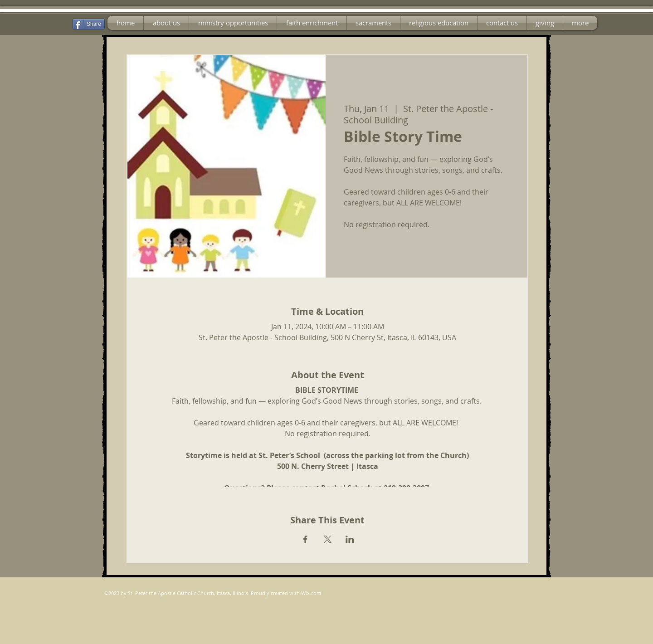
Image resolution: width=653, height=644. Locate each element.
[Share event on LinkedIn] (350, 539)
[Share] (89, 24)
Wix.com (311, 593)
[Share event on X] (328, 539)
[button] (233, 23)
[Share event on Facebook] (305, 539)
